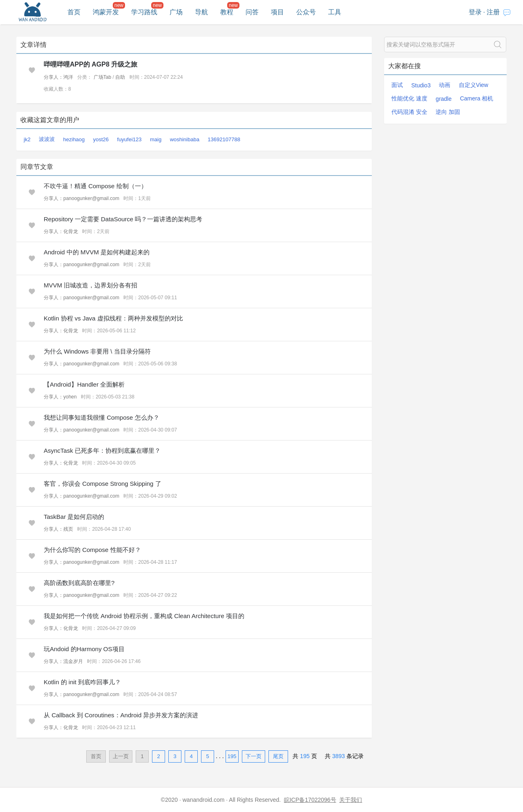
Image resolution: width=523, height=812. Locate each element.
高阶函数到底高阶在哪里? (79, 583)
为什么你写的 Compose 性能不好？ (92, 550)
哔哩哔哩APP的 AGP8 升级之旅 (91, 64)
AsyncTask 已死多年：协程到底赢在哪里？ (102, 450)
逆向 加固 (448, 112)
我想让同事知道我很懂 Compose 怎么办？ (102, 417)
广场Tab (102, 77)
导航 (201, 12)
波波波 (47, 139)
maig (156, 139)
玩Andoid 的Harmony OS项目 (84, 649)
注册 (493, 12)
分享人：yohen (60, 397)
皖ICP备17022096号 (310, 800)
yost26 (101, 139)
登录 (475, 12)
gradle (444, 99)
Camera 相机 (477, 98)
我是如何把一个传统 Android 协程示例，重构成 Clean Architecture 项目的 (144, 616)
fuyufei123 (130, 139)
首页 (74, 12)
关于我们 (351, 800)
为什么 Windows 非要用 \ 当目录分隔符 (97, 351)
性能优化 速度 (409, 98)
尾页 (278, 756)
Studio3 (421, 85)
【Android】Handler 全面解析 (84, 384)
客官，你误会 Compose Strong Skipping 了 (103, 484)
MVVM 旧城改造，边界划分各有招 (91, 285)
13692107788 (224, 139)
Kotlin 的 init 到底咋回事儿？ (82, 682)
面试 (397, 85)
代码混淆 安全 (409, 112)
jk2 (27, 139)
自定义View (474, 85)
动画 (445, 85)
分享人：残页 (58, 529)
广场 (176, 12)
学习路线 (144, 12)
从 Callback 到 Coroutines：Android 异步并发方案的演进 (121, 715)
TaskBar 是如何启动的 (74, 517)
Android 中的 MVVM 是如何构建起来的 (97, 252)
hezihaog (74, 139)
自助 (120, 77)
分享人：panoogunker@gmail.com (82, 198)
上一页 (121, 756)
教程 (227, 12)
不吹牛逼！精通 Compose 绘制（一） (95, 186)
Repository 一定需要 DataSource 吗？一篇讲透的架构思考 (123, 219)
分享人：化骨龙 (61, 231)
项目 (277, 12)
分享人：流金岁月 (63, 661)
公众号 (306, 12)
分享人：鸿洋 (58, 77)
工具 (335, 12)
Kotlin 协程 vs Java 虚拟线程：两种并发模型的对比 (113, 318)
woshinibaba (185, 139)
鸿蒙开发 (106, 12)
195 (232, 756)
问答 (252, 12)
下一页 (254, 756)
